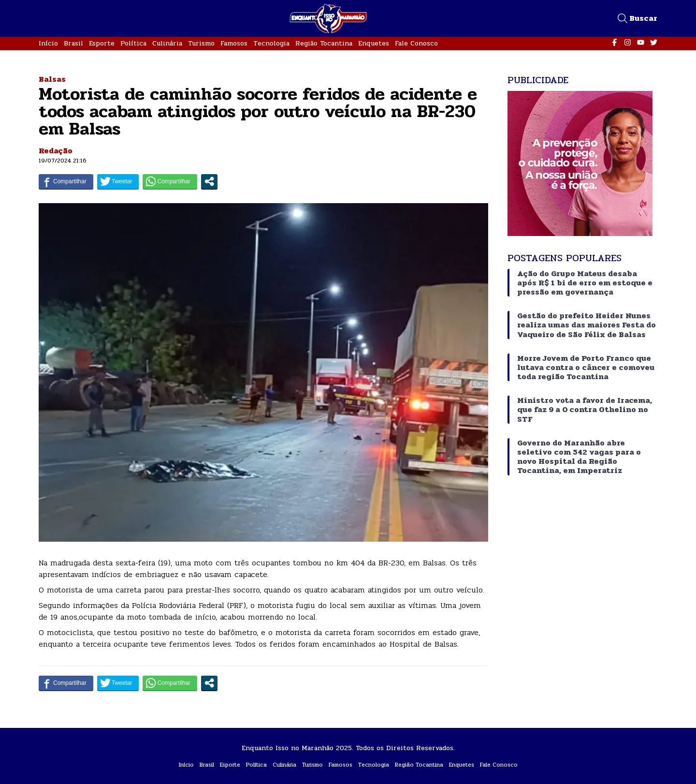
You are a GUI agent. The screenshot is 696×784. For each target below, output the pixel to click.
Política (133, 43)
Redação (56, 151)
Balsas (52, 79)
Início (48, 43)
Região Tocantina (324, 43)
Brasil (73, 43)
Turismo (201, 43)
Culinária (167, 43)
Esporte (102, 43)
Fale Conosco (416, 43)
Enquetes (374, 43)
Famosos (234, 43)
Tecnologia (271, 43)
